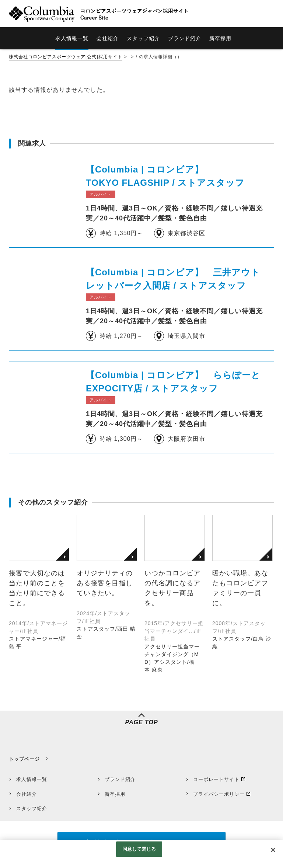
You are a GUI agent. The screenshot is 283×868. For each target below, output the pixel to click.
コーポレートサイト (216, 779)
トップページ (24, 759)
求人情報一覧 (32, 779)
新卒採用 (115, 794)
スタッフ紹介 (32, 808)
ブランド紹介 (120, 779)
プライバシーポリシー (219, 794)
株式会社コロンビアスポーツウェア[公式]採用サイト (66, 57)
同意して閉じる (139, 849)
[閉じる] (273, 850)
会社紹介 (27, 794)
